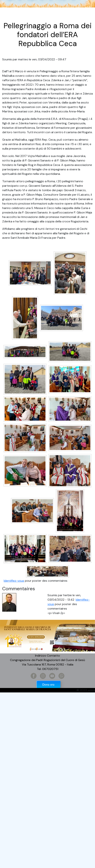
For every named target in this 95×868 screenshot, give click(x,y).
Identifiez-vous (14, 581)
